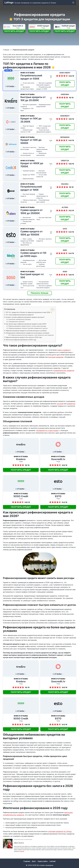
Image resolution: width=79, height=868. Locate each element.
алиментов (71, 404)
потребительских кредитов (64, 370)
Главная (6, 50)
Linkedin (22, 851)
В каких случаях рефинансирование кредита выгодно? (25, 317)
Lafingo (9, 3)
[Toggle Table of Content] (51, 310)
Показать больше (40, 293)
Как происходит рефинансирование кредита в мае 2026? (26, 324)
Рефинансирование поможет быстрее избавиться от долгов (28, 328)
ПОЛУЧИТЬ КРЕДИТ (14, 31)
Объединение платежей (17, 322)
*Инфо (18, 28)
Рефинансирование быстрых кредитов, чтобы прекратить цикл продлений (33, 335)
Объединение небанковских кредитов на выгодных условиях (27, 333)
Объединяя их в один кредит (47, 430)
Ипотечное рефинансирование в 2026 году (21, 340)
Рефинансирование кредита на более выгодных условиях (26, 331)
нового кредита (64, 350)
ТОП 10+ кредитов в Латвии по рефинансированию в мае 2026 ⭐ (29, 312)
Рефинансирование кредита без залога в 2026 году (24, 337)
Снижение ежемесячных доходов (20, 319)
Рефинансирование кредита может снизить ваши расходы (27, 326)
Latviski (53, 861)
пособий (60, 404)
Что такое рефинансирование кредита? (20, 315)
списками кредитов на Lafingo (60, 831)
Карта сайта (43, 861)
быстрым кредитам (56, 357)
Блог (34, 861)
